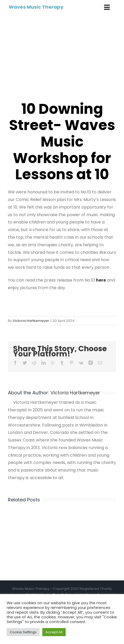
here (101, 280)
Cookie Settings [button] (23, 632)
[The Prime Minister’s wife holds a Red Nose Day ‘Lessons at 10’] (62, 54)
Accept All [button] (54, 632)
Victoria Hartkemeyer (31, 321)
